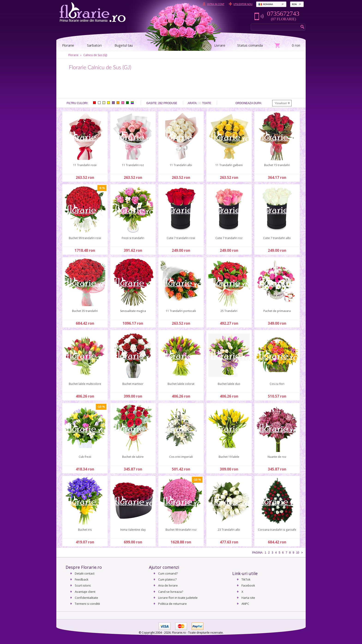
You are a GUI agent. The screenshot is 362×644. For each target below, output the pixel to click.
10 (298, 553)
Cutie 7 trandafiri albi (277, 238)
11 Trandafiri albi (181, 165)
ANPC (245, 604)
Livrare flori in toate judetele (178, 598)
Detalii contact (85, 573)
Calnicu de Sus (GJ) (95, 55)
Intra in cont (216, 4)
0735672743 (283, 14)
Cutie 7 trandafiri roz (229, 238)
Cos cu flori (277, 384)
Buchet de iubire (133, 457)
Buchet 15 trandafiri (277, 165)
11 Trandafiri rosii (85, 165)
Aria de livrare (168, 585)
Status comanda (250, 45)
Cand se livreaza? (171, 592)
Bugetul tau (124, 45)
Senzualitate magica (133, 311)
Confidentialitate (86, 598)
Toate (207, 103)
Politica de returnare (172, 604)
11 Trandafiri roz (133, 165)
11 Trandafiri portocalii (181, 311)
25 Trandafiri (229, 311)
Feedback (82, 579)
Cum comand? (168, 573)
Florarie (73, 55)
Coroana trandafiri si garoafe (277, 530)
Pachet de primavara (277, 311)
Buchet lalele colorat (181, 384)
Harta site (248, 598)
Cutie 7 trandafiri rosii (181, 238)
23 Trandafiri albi (229, 530)
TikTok (246, 579)
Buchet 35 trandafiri (85, 311)
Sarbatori (94, 45)
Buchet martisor (133, 384)
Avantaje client (85, 592)
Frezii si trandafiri (133, 238)
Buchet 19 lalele (229, 457)
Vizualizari (281, 103)
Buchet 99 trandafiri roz (181, 530)
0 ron (296, 45)
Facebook (248, 585)
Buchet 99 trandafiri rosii (85, 238)
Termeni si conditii (87, 604)
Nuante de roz (277, 457)
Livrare (220, 45)
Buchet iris (85, 530)
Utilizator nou (243, 4)
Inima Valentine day (133, 530)
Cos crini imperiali (181, 457)
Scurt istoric (83, 585)
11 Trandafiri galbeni (229, 165)
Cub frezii (85, 457)
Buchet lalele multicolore (85, 384)
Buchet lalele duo (229, 384)
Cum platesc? (167, 579)
